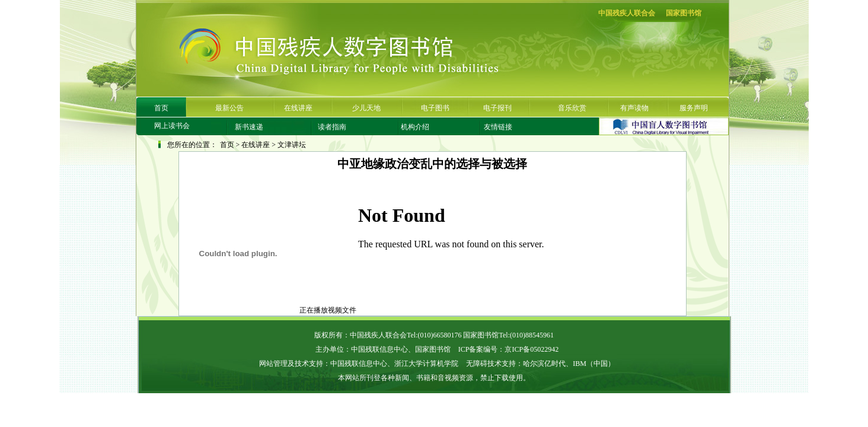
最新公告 (229, 108)
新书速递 (249, 127)
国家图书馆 (684, 13)
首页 (161, 108)
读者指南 (332, 127)
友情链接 (498, 127)
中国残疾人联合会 (627, 13)
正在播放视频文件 (268, 310)
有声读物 (634, 108)
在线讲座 (298, 108)
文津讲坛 (292, 145)
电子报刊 (497, 108)
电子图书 (435, 108)
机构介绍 (415, 127)
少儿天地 (366, 108)
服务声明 (694, 108)
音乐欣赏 (572, 108)
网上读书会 (172, 126)
